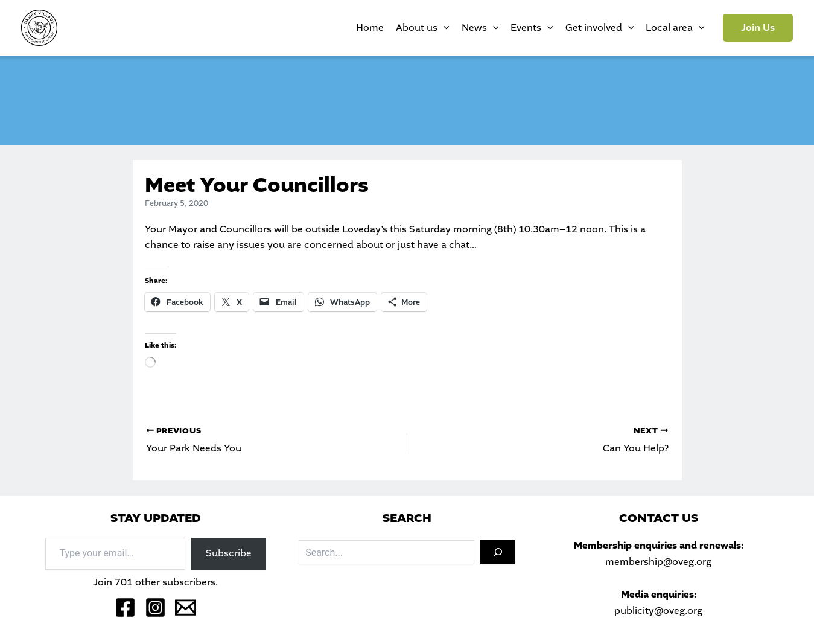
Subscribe (229, 553)
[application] (444, 28)
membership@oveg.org (658, 562)
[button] (758, 28)
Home (370, 27)
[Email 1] (186, 607)
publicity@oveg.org (658, 611)
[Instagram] (155, 607)
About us (423, 28)
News (480, 28)
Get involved (600, 28)
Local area (675, 28)
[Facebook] (125, 607)
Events (532, 28)
